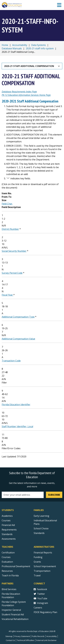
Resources (7, 571)
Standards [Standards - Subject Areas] (7, 534)
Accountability (20, 45)
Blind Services (9, 589)
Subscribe (54, 495)
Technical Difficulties (26, 640)
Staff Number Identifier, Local (17, 426)
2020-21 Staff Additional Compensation (29, 66)
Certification (8, 553)
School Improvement (45, 566)
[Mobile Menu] (59, 5)
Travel (37, 575)
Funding (38, 557)
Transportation (42, 571)
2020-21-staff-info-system (40, 48)
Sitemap (9, 636)
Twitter (39, 594)
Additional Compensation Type (18, 317)
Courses (6, 520)
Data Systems (39, 45)
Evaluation (7, 562)
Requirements (9, 530)
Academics (7, 516)
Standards (39, 533)
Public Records (38, 636)
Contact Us (10, 640)
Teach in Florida (10, 575)
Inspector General (11, 610)
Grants (37, 562)
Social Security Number (14, 251)
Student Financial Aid (13, 614)
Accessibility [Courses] (52, 636)
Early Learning (41, 516)
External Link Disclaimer (46, 640)
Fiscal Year (8, 295)
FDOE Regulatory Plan (45, 612)
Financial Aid (8, 525)
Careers (38, 608)
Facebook (40, 589)
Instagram (41, 603)
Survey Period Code (12, 273)
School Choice (41, 528)
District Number (10, 229)
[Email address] (23, 495)
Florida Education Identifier (16, 404)
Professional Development (16, 566)
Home (5, 45)
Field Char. (7, 204)
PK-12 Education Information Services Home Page (26, 95)
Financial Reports (43, 553)
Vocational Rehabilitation (15, 619)
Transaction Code (11, 361)
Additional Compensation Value (18, 339)
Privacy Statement (22, 636)
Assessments (9, 539)
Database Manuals (12, 48)
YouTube (40, 598)
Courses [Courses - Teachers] (6, 557)
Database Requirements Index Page (19, 92)
